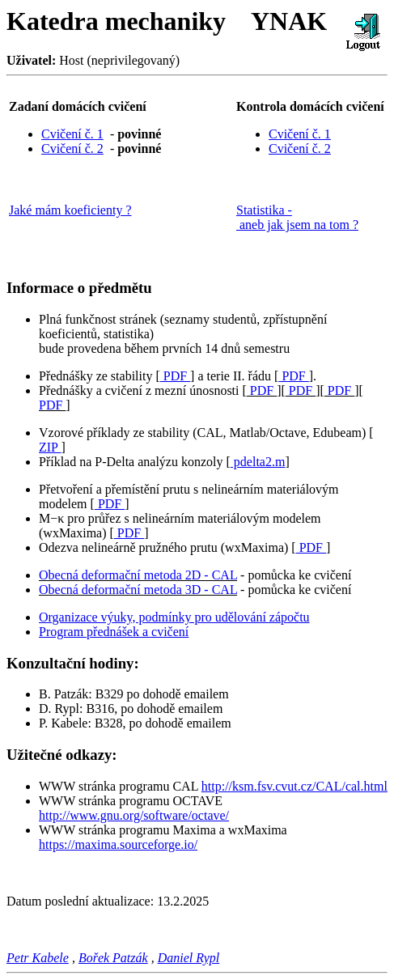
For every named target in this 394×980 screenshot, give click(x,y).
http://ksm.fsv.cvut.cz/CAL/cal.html (294, 786)
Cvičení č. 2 (72, 148)
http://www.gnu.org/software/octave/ (134, 815)
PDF (175, 376)
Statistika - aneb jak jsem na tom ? (297, 217)
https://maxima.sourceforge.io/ (118, 844)
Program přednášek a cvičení (114, 632)
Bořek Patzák (113, 958)
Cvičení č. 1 (72, 134)
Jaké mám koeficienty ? (70, 210)
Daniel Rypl (189, 958)
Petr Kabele (38, 958)
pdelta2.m (258, 462)
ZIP (50, 447)
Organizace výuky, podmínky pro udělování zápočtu (174, 617)
